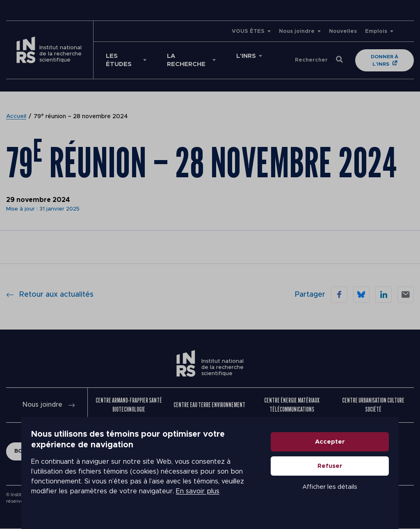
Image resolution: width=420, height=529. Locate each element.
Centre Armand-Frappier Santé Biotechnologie (129, 405)
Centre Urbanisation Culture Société (373, 405)
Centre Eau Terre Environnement (209, 405)
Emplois (376, 31)
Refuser (351, 476)
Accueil (16, 117)
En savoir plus (68, 501)
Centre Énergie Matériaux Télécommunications (292, 405)
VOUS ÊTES (248, 31)
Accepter (351, 452)
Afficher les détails (351, 497)
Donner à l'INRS (385, 60)
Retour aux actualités (50, 295)
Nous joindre (297, 31)
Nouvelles (343, 31)
